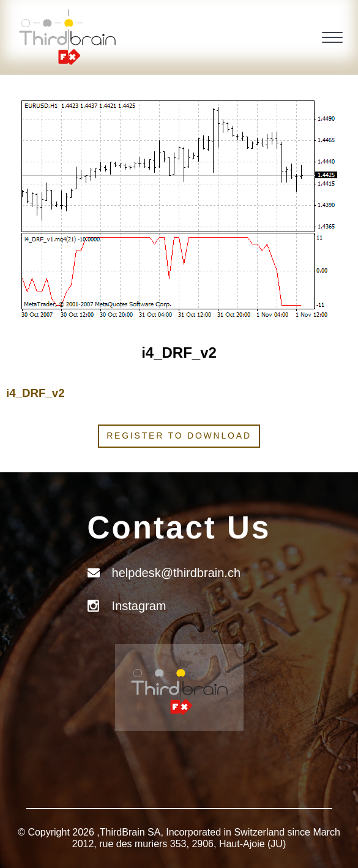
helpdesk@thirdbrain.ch (176, 573)
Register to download (179, 436)
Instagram (139, 606)
